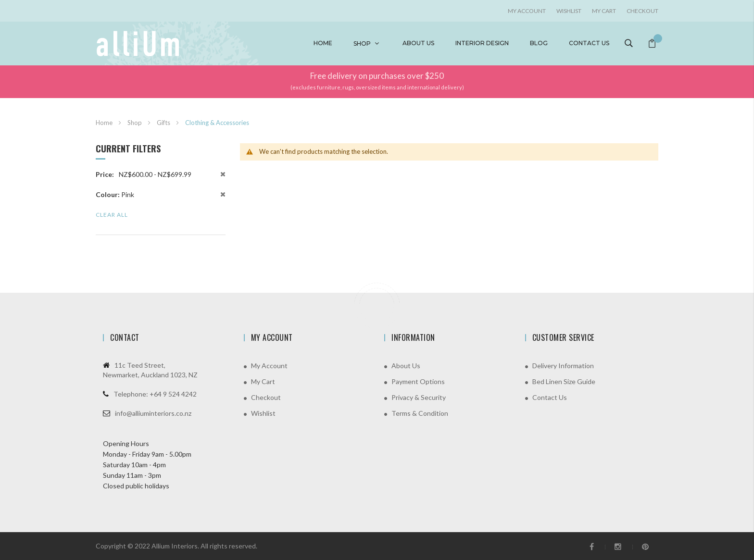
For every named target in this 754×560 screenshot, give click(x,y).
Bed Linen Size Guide (564, 381)
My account (527, 11)
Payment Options (418, 381)
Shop (362, 44)
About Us (406, 366)
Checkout (642, 11)
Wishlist (569, 11)
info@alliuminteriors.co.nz (153, 413)
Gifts (164, 123)
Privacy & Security (419, 397)
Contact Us (550, 397)
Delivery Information (563, 366)
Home (323, 43)
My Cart (604, 11)
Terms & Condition (420, 413)
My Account (269, 366)
